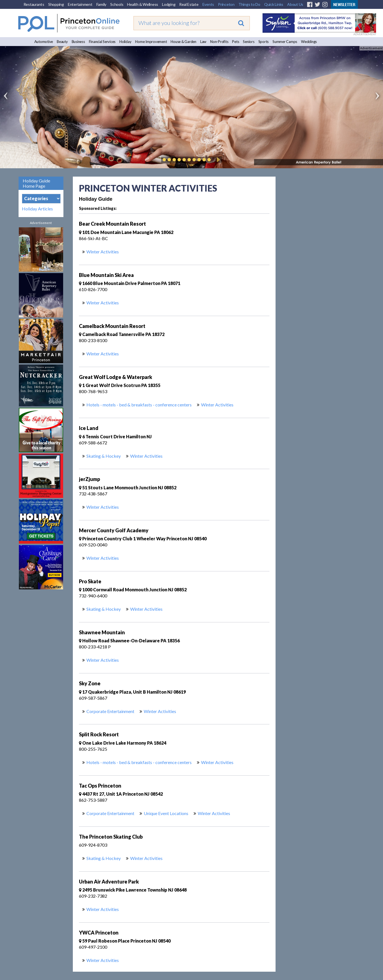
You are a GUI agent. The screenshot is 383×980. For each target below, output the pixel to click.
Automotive (44, 42)
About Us (295, 4)
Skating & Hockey (104, 456)
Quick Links (274, 4)
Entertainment (80, 4)
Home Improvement (151, 42)
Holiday (125, 42)
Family (101, 4)
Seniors (249, 42)
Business (78, 42)
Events (208, 4)
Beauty (62, 42)
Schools (117, 4)
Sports (264, 42)
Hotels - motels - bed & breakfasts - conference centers (139, 405)
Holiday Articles (37, 209)
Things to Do (249, 4)
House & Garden (183, 42)
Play (217, 160)
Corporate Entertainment (110, 711)
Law (203, 42)
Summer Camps (285, 42)
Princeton (226, 4)
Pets (236, 42)
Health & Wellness (143, 4)
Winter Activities (103, 252)
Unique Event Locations (166, 813)
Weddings (309, 42)
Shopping (56, 4)
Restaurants (34, 4)
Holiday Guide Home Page (36, 183)
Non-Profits (219, 42)
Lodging (169, 4)
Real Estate (189, 4)
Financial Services (102, 42)
